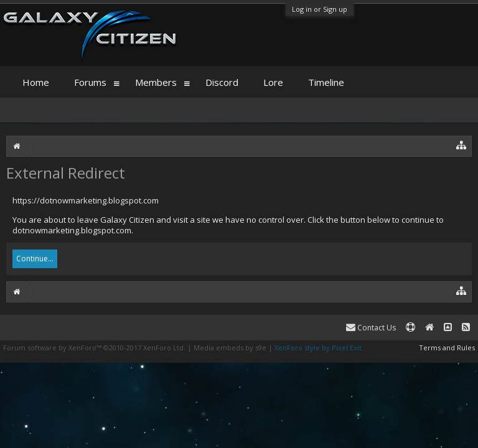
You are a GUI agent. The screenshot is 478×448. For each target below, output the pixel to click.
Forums (90, 82)
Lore (273, 82)
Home (36, 82)
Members (156, 82)
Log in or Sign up (320, 9)
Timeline (326, 82)
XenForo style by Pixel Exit (318, 348)
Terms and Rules (447, 348)
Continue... (35, 259)
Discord (222, 82)
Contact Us (371, 328)
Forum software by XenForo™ (94, 348)
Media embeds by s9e (230, 348)
